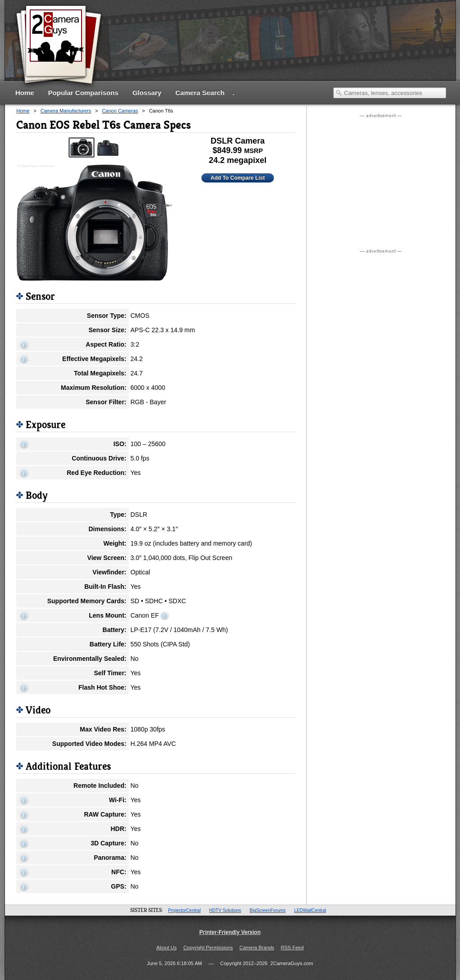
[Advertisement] (381, 177)
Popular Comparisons (83, 93)
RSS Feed (292, 948)
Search (339, 93)
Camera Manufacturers (66, 111)
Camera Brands (257, 948)
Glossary (147, 93)
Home (25, 93)
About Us (166, 948)
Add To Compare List (237, 178)
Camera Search (200, 93)
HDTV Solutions (225, 910)
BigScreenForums (268, 910)
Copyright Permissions (208, 948)
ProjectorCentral (184, 910)
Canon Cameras (120, 111)
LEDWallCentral (310, 910)
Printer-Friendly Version (230, 932)
